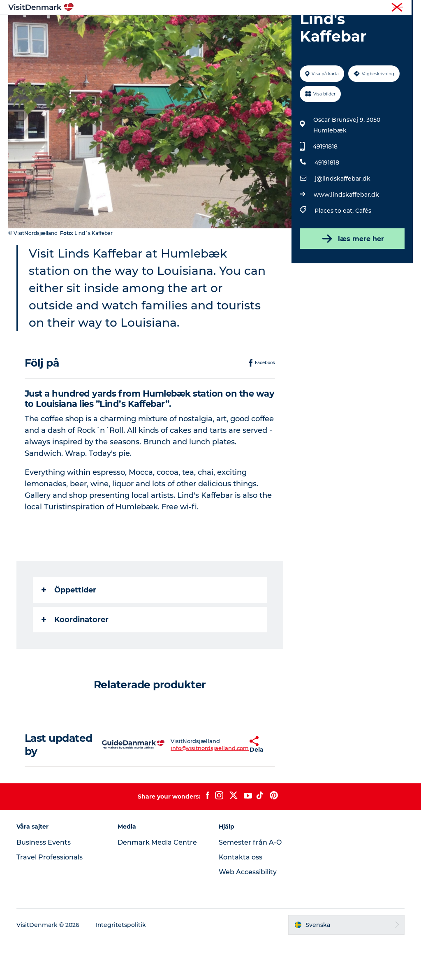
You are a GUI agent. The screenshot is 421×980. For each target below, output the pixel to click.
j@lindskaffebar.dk (343, 218)
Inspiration (121, 27)
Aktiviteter (202, 27)
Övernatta (246, 27)
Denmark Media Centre (157, 881)
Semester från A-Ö (250, 881)
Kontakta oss (241, 896)
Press (406, 8)
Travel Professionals (50, 896)
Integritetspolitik (121, 964)
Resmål (162, 27)
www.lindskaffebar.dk (346, 234)
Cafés (363, 250)
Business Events (44, 881)
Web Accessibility (248, 911)
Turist (384, 8)
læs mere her (352, 278)
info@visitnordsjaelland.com (186, 787)
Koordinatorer (75, 659)
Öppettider (69, 629)
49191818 (325, 186)
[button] (226, 784)
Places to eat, (335, 250)
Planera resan (296, 27)
